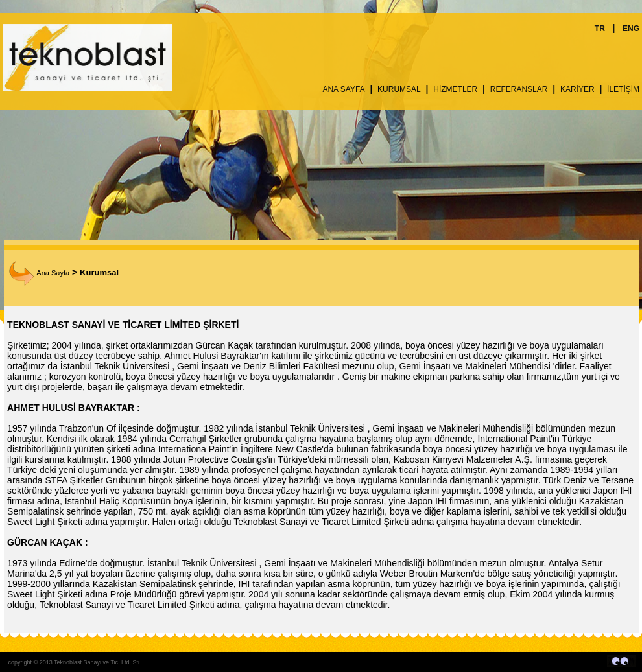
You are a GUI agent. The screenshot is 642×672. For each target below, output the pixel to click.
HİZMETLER (455, 89)
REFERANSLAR (519, 89)
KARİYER (577, 89)
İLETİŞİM (623, 89)
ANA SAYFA (343, 89)
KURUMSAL (399, 89)
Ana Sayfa (39, 273)
